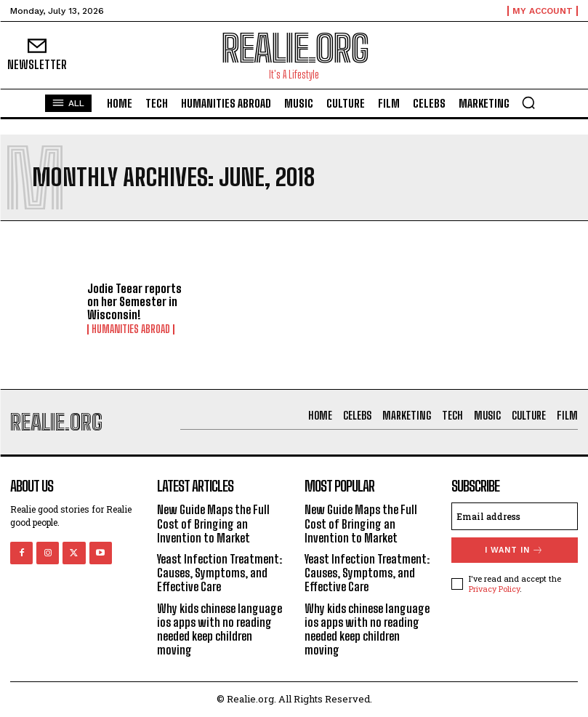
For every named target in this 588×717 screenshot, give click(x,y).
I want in (514, 550)
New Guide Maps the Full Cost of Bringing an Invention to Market (213, 523)
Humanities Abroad (131, 329)
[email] (515, 516)
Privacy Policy (494, 589)
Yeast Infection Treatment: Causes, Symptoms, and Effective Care (220, 573)
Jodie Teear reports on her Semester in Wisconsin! (134, 301)
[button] (528, 103)
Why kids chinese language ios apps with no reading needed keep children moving (220, 629)
